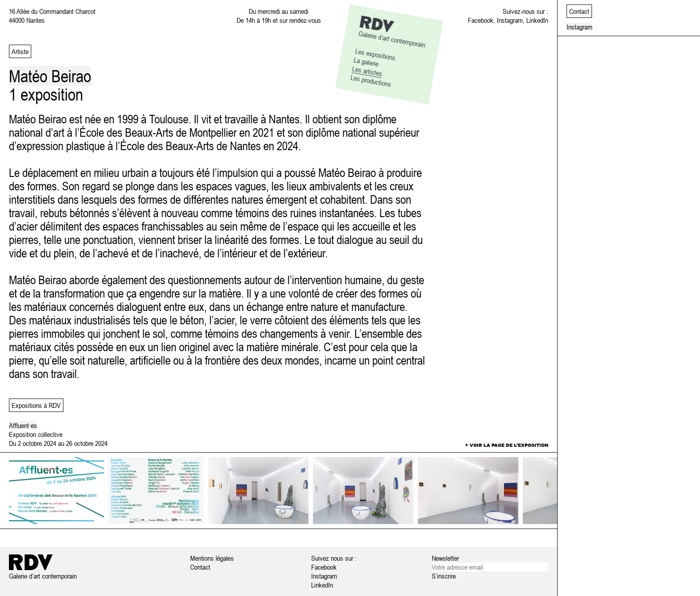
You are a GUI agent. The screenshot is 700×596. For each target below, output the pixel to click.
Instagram (510, 20)
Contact (200, 567)
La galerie (366, 61)
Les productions (371, 81)
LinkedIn (537, 20)
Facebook (481, 20)
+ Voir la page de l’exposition (507, 445)
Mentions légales (212, 558)
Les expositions (376, 54)
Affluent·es (23, 425)
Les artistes (367, 71)
